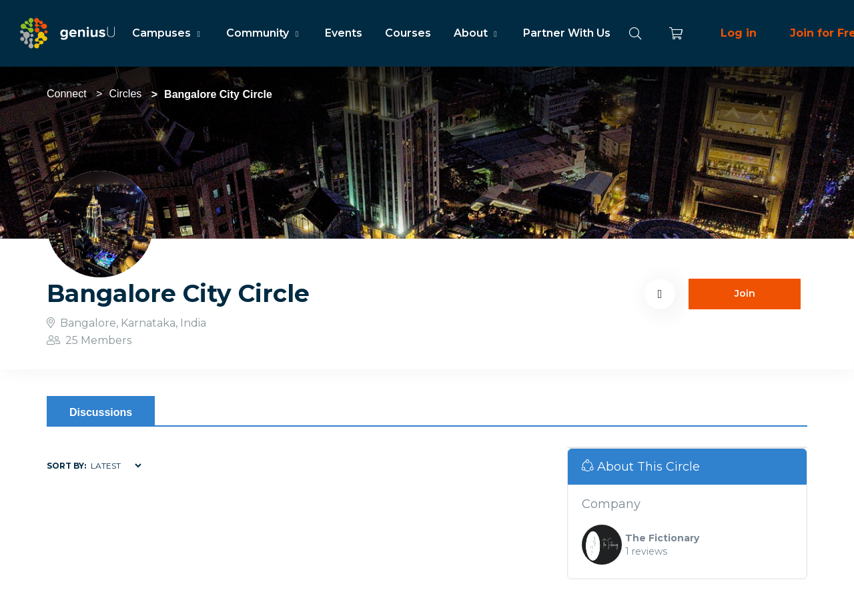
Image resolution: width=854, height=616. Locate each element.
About (477, 33)
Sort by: (66, 466)
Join (745, 293)
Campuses (168, 33)
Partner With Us (567, 33)
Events (344, 33)
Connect (67, 94)
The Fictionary (662, 538)
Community (264, 33)
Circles (125, 94)
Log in (739, 33)
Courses (408, 33)
